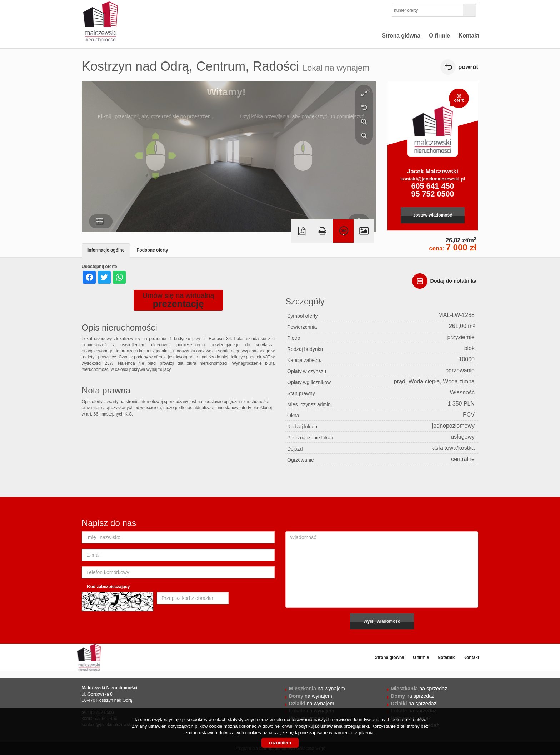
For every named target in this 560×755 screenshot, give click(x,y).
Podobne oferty (152, 250)
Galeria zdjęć (364, 231)
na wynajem (317, 689)
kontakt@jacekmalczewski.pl (433, 179)
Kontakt (469, 36)
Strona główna (401, 36)
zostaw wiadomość (433, 215)
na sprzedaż (419, 689)
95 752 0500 (432, 194)
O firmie (439, 36)
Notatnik (446, 657)
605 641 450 (432, 186)
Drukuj (322, 231)
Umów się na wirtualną (178, 300)
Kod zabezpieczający (108, 587)
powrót (468, 67)
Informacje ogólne (106, 250)
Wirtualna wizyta (343, 231)
